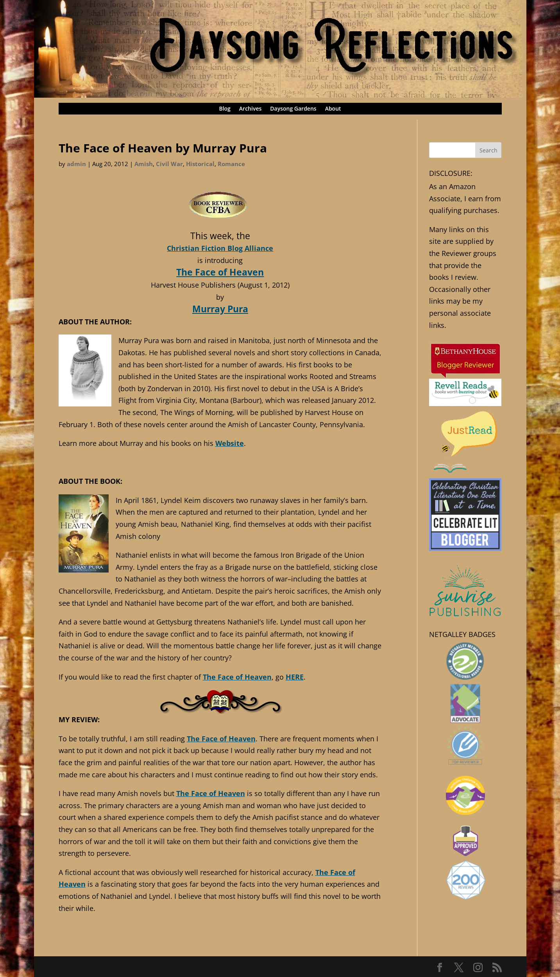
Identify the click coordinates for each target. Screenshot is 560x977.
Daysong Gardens (293, 109)
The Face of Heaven (220, 272)
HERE (295, 677)
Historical (200, 164)
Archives (250, 109)
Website (230, 443)
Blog (225, 109)
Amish (144, 164)
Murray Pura (220, 309)
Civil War (169, 164)
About (333, 109)
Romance (231, 164)
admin (76, 164)
